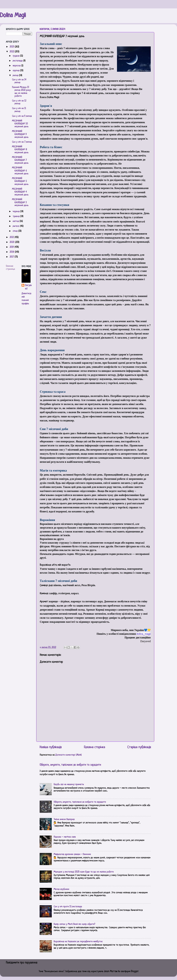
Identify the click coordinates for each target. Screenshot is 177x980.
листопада (18, 61)
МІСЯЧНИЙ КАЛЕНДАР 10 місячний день (20, 124)
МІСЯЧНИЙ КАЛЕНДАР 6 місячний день (20, 171)
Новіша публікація (51, 747)
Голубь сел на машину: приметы (69, 784)
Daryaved (28, 287)
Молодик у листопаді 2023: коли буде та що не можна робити (84, 872)
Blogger (135, 971)
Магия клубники (61, 889)
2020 (12, 242)
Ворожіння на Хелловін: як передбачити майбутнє (78, 942)
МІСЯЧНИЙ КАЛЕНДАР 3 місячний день (20, 203)
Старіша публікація (139, 747)
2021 (12, 237)
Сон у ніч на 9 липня (22, 116)
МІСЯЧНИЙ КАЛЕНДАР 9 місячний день (20, 134)
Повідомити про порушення (22, 963)
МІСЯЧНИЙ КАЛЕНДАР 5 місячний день (20, 181)
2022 (12, 52)
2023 (12, 47)
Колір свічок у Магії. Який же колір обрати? (74, 924)
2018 (12, 252)
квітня (16, 221)
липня (16, 76)
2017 (12, 257)
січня (15, 231)
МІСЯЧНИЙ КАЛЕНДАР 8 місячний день (20, 150)
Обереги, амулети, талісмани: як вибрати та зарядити (70, 765)
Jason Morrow (110, 971)
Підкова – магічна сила (65, 837)
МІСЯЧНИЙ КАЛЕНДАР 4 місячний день (20, 192)
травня (16, 216)
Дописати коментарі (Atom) (68, 755)
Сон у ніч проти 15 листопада (68, 907)
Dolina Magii (13, 16)
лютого (16, 226)
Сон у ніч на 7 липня (22, 142)
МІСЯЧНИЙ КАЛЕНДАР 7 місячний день (20, 160)
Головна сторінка (94, 747)
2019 (12, 247)
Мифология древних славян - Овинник (72, 854)
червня (16, 212)
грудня (16, 56)
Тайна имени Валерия (64, 819)
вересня (17, 66)
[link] (144, 634)
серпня (16, 71)
